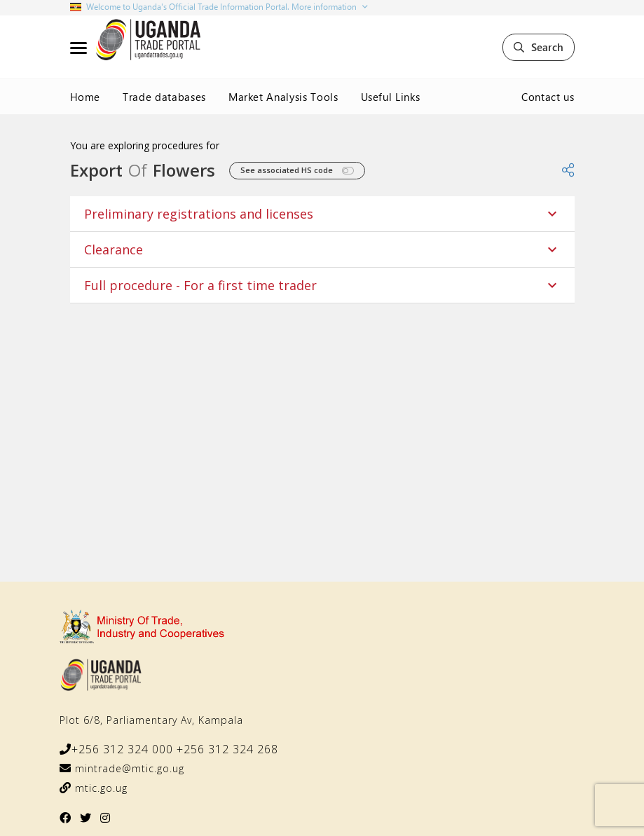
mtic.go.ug (100, 788)
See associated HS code (297, 171)
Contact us (548, 97)
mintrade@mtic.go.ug (128, 768)
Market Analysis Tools (283, 97)
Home (85, 97)
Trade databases (164, 97)
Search (539, 47)
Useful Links (391, 97)
